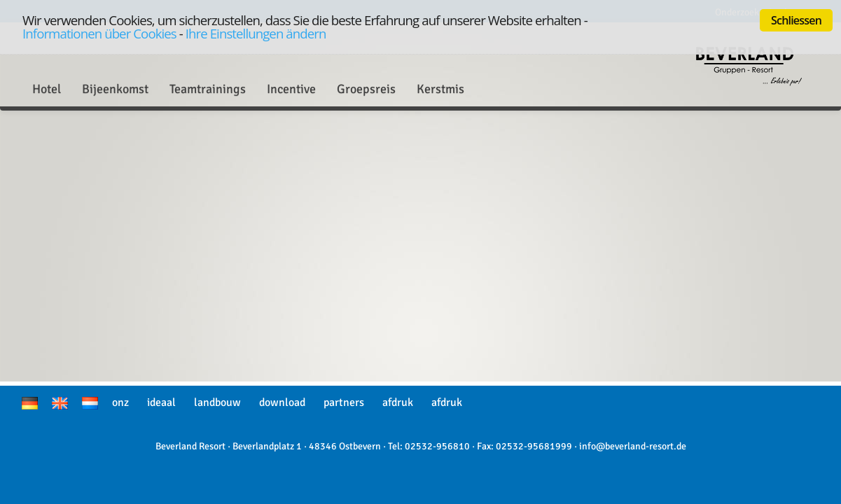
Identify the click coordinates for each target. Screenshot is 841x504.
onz (120, 402)
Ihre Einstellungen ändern (256, 33)
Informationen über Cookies (99, 33)
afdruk (398, 402)
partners (344, 402)
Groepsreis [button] (366, 89)
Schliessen (796, 20)
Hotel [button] (47, 89)
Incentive (291, 89)
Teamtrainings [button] (208, 89)
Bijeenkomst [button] (115, 89)
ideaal (161, 402)
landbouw (217, 402)
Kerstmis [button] (440, 89)
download (282, 402)
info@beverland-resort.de (633, 446)
